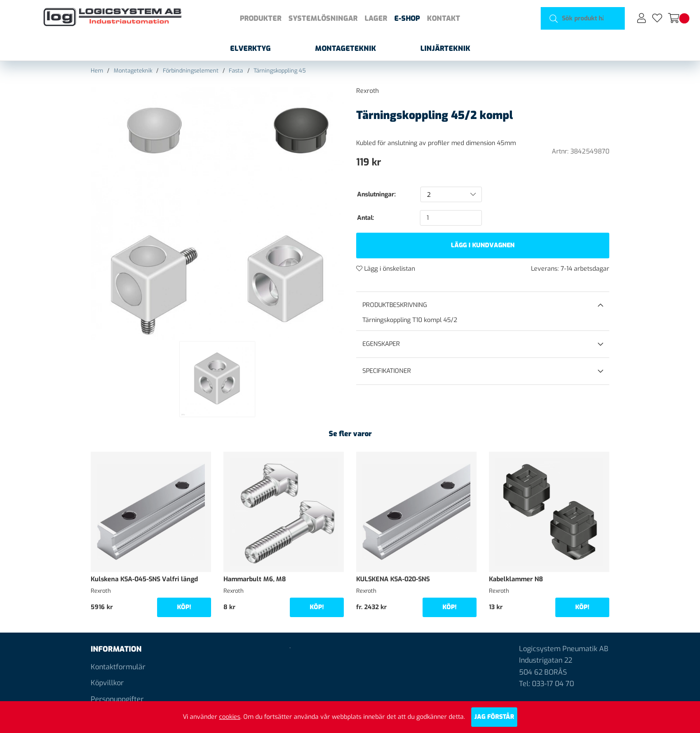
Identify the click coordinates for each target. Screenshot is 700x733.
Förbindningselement (191, 71)
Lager (376, 18)
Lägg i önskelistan (386, 269)
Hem (97, 71)
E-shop (407, 18)
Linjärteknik (445, 48)
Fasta (236, 71)
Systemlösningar (323, 18)
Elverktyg (250, 48)
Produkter (261, 18)
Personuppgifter (117, 699)
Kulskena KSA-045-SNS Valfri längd (144, 579)
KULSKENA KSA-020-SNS (393, 579)
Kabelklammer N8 (516, 579)
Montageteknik (346, 48)
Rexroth (367, 91)
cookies (230, 717)
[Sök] (583, 18)
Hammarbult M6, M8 (255, 579)
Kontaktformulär (118, 667)
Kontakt (444, 18)
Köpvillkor (107, 683)
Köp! (184, 607)
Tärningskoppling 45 (280, 71)
